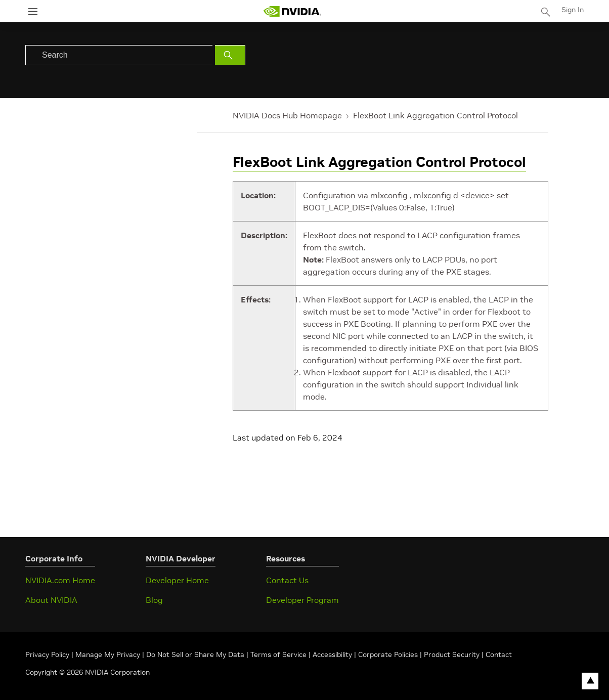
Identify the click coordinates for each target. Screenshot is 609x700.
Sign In (573, 10)
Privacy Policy (48, 654)
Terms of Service (278, 654)
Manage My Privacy (108, 654)
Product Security (452, 654)
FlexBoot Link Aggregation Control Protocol (436, 115)
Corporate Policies (388, 654)
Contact (499, 654)
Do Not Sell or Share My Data (195, 654)
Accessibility (332, 654)
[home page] (292, 11)
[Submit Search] (230, 55)
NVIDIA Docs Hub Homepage (287, 115)
